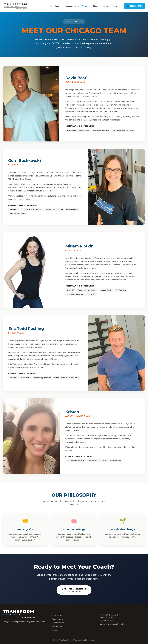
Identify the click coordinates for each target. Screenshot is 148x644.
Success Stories (72, 6)
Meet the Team (57, 626)
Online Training (57, 619)
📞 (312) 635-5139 (135, 6)
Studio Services (57, 615)
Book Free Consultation (74, 590)
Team (86, 6)
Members (105, 6)
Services (56, 6)
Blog (95, 6)
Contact (117, 6)
